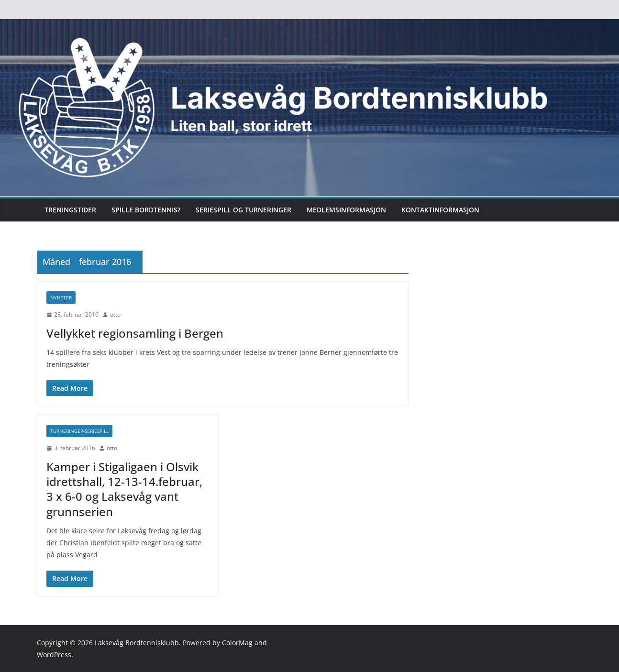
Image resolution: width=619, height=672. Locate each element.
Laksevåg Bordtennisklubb (137, 643)
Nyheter (61, 297)
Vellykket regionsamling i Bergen (135, 333)
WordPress (54, 655)
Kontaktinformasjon (440, 210)
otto (115, 314)
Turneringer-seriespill (79, 431)
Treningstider (70, 210)
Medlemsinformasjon (346, 210)
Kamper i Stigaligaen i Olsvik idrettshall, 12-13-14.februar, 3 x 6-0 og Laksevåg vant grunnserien (124, 489)
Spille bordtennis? (146, 210)
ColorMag (237, 643)
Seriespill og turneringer (243, 210)
